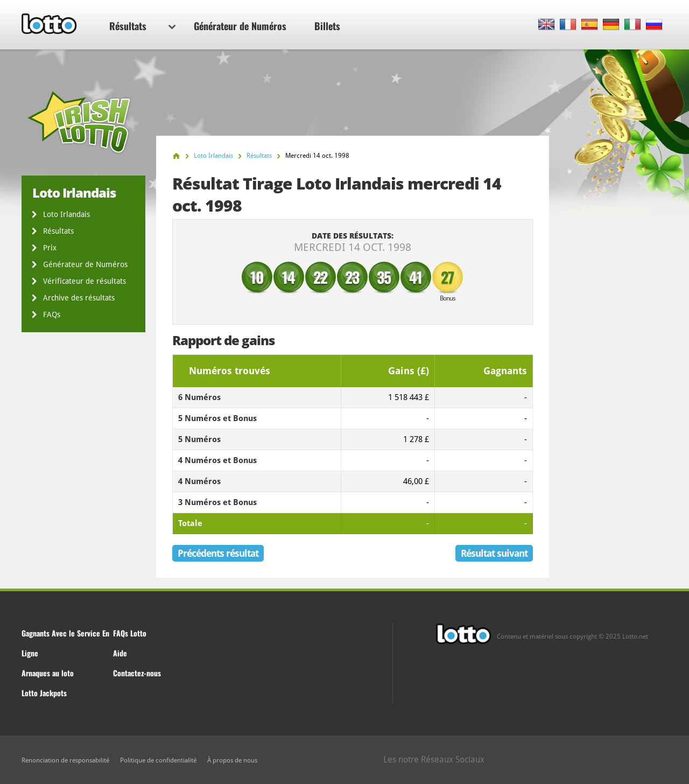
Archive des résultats (79, 298)
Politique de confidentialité (158, 760)
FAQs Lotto (130, 633)
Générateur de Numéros (240, 26)
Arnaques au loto (48, 673)
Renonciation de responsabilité (65, 760)
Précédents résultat (218, 553)
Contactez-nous (137, 673)
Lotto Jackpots (44, 693)
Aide (120, 653)
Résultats (142, 26)
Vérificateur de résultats (85, 281)
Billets (327, 26)
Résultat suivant (494, 553)
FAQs (52, 314)
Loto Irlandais (66, 214)
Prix (50, 248)
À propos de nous (232, 760)
